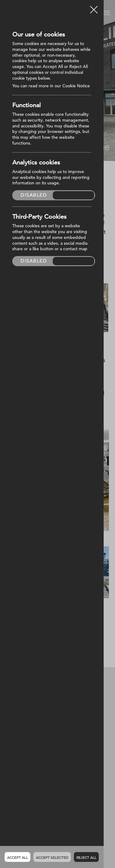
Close (94, 7)
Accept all (17, 857)
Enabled (73, 195)
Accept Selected (52, 857)
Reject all (86, 857)
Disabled (34, 195)
